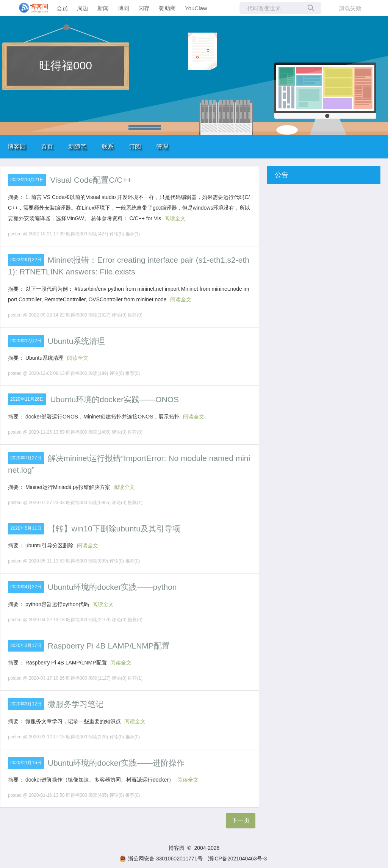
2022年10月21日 (27, 180)
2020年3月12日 (26, 704)
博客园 (17, 146)
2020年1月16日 (26, 763)
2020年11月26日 (27, 399)
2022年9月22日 (26, 260)
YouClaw (196, 8)
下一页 (241, 820)
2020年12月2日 (26, 341)
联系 (108, 146)
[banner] (30, 8)
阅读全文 (175, 218)
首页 (47, 146)
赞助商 (167, 8)
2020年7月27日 (26, 458)
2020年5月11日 (26, 528)
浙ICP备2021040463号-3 (238, 859)
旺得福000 (66, 65)
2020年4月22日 (26, 587)
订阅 (135, 146)
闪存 (144, 8)
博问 (124, 8)
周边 (83, 8)
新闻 (103, 8)
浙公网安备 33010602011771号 (161, 859)
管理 (162, 146)
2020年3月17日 (26, 646)
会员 (62, 8)
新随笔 (77, 146)
